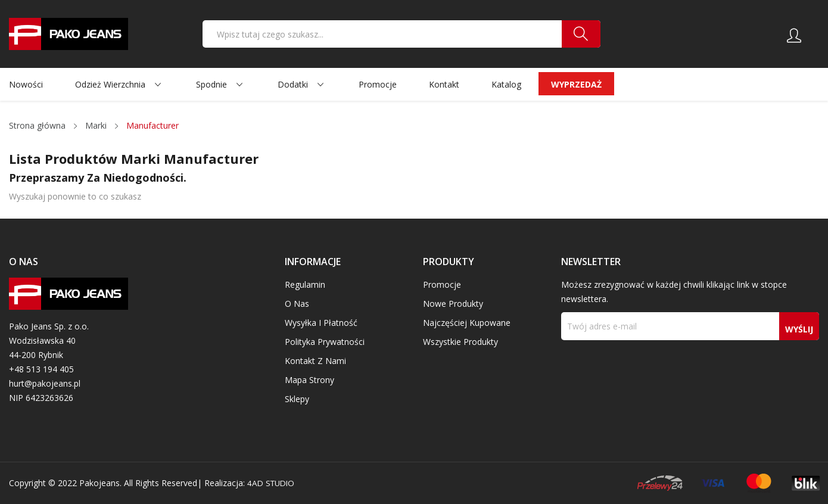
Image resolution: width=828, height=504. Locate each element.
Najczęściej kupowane (467, 323)
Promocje (442, 284)
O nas (297, 304)
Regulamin (305, 284)
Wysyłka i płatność (321, 323)
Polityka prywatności (325, 342)
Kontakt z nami (315, 361)
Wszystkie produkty (460, 342)
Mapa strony (309, 380)
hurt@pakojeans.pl (45, 383)
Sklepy (297, 399)
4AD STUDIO (273, 483)
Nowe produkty (453, 304)
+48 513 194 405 (41, 369)
